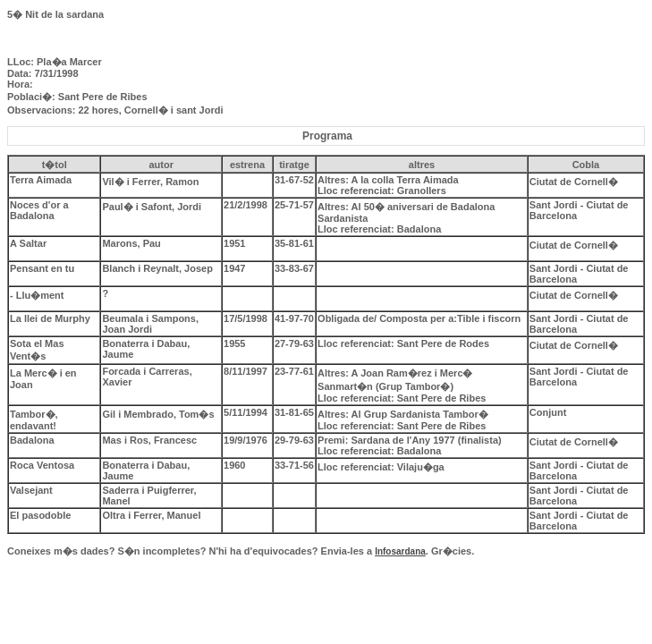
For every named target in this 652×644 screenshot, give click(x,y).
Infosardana (400, 551)
